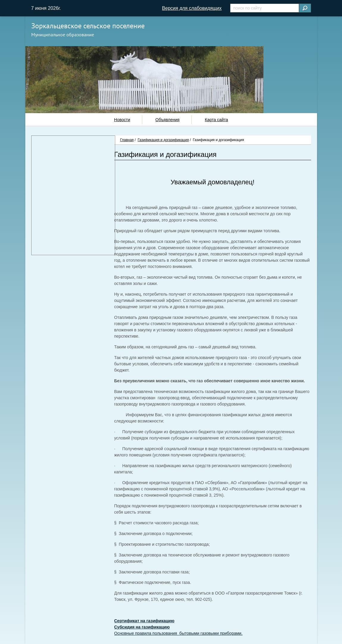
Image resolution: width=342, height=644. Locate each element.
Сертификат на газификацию (144, 621)
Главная (127, 140)
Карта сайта (216, 120)
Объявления (167, 120)
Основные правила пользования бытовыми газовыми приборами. (178, 633)
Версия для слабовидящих (192, 8)
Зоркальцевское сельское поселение (88, 26)
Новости (122, 120)
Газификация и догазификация (163, 140)
